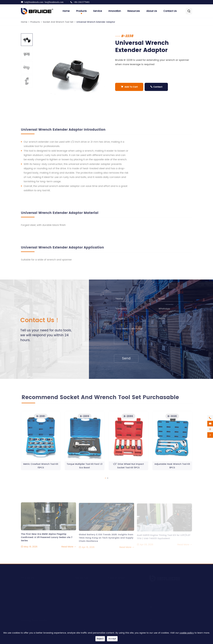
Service (98, 11)
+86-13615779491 (82, 2)
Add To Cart (129, 87)
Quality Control (83, 599)
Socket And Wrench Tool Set (58, 22)
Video (112, 599)
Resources (134, 11)
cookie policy (187, 633)
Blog (111, 589)
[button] (105, 480)
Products (81, 11)
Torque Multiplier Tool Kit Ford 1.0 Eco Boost (85, 467)
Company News (117, 584)
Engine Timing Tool (31, 589)
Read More (69, 548)
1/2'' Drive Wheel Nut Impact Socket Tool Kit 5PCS (128, 467)
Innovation (115, 11)
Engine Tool (27, 584)
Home (66, 11)
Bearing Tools (28, 604)
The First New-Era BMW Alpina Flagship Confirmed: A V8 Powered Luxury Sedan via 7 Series (47, 537)
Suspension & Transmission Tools (39, 594)
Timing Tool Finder (34, 620)
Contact (156, 87)
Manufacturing (82, 594)
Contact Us (170, 11)
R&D (77, 589)
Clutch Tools (28, 599)
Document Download (120, 594)
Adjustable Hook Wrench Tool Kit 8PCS (172, 467)
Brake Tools (27, 610)
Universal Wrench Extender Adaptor (96, 22)
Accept (112, 639)
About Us (152, 11)
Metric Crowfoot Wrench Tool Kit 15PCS (41, 467)
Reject (100, 639)
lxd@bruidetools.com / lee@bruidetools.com (44, 2)
